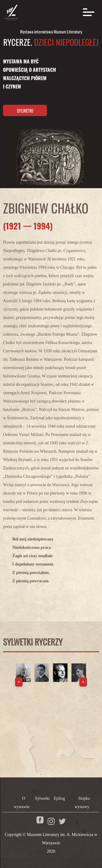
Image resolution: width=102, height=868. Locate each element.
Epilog (59, 798)
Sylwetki (25, 111)
